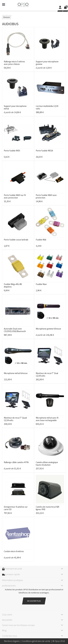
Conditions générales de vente (36, 641)
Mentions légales (12, 641)
